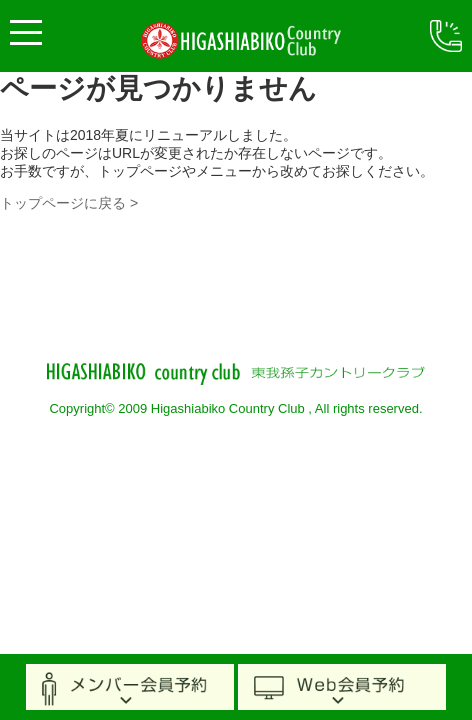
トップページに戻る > (69, 203)
